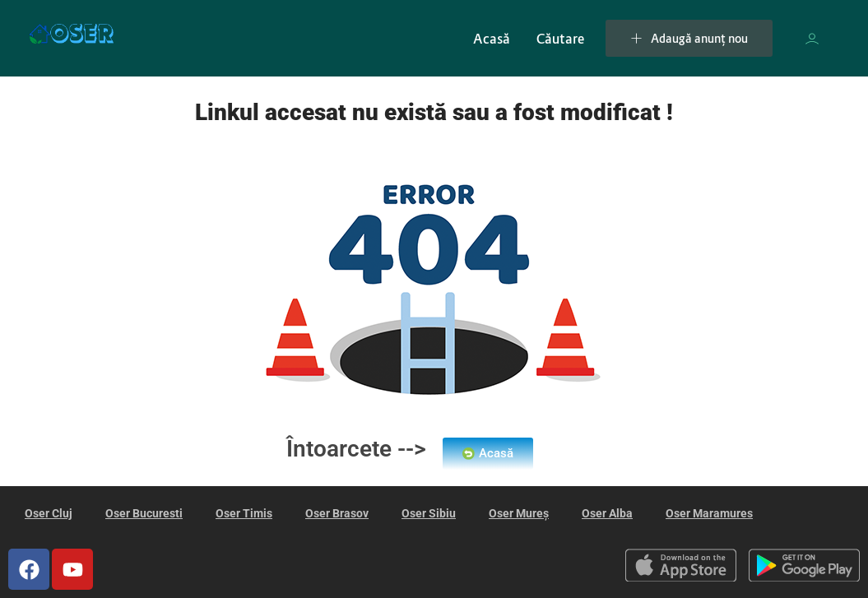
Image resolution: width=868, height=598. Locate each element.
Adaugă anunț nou (689, 38)
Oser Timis (244, 513)
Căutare (560, 39)
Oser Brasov (337, 513)
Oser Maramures (709, 513)
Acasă (492, 39)
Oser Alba (607, 513)
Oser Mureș (519, 513)
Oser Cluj (49, 513)
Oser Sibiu (429, 513)
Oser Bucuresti (144, 513)
